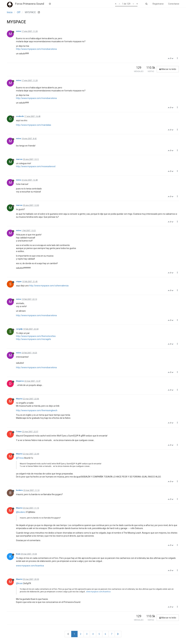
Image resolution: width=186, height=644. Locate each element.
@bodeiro (21, 512)
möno (19, 31)
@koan (19, 583)
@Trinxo (20, 458)
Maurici (19, 399)
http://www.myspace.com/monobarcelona (36, 49)
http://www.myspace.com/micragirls (33, 339)
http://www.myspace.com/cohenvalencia (49, 286)
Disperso (20, 381)
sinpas (19, 282)
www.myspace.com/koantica (30, 566)
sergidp (19, 329)
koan (18, 554)
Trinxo (19, 432)
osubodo (20, 116)
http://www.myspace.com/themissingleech (37, 410)
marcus (19, 159)
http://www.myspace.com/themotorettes (36, 336)
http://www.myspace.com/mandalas (34, 125)
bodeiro (19, 490)
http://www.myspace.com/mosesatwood (36, 166)
